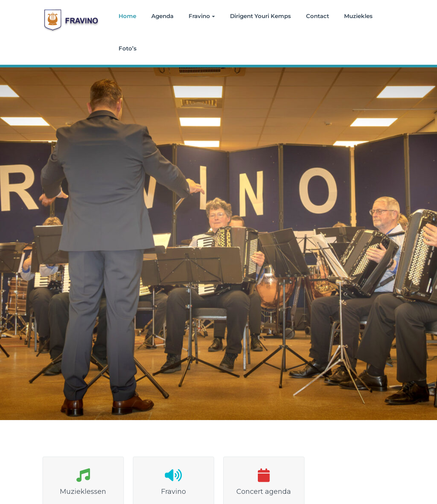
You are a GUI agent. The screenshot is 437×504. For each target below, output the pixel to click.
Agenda (162, 16)
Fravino (202, 16)
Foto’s (128, 48)
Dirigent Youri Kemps (260, 16)
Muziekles (358, 16)
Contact (317, 16)
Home (127, 16)
